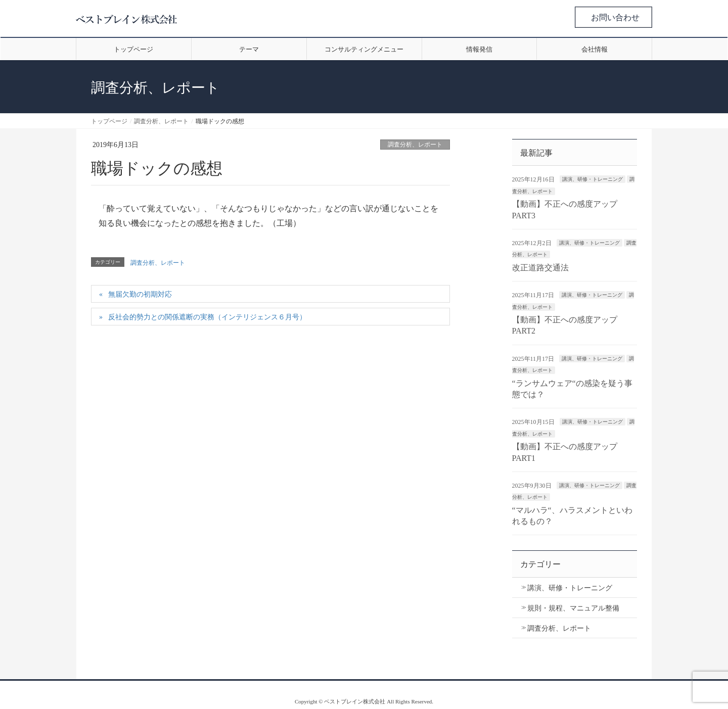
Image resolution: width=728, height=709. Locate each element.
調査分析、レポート (415, 145)
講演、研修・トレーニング (593, 179)
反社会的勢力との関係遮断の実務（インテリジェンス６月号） (207, 317)
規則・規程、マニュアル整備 (573, 608)
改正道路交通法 (540, 268)
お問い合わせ (615, 17)
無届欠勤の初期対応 (140, 294)
